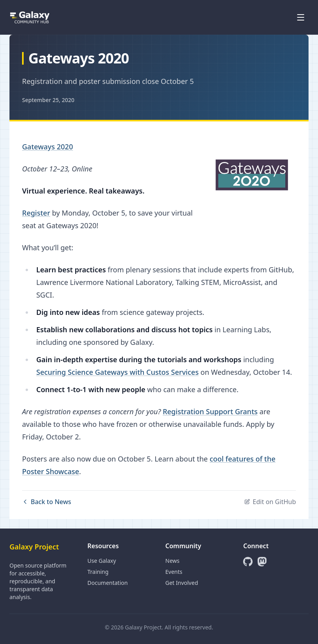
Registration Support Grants (210, 411)
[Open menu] (301, 17)
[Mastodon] (262, 562)
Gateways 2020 (47, 147)
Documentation (108, 583)
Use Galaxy (102, 561)
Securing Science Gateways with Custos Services (117, 372)
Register (36, 213)
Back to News (47, 502)
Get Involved (182, 583)
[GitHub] (248, 562)
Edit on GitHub (270, 502)
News (173, 561)
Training (98, 572)
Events (174, 572)
